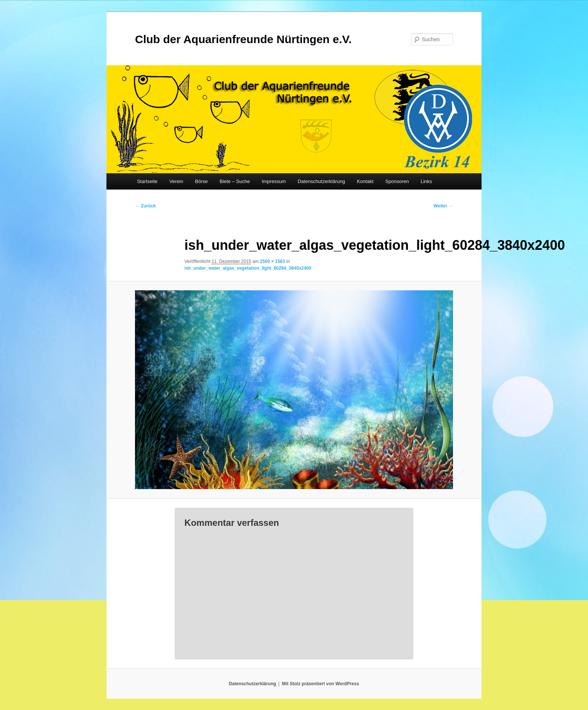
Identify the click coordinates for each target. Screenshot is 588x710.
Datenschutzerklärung (321, 181)
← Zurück (145, 206)
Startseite (147, 181)
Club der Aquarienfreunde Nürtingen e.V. (243, 39)
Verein (176, 181)
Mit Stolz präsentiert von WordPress (321, 684)
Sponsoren (397, 181)
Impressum (274, 181)
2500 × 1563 (272, 261)
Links (426, 181)
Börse (201, 181)
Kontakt (365, 181)
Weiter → (443, 206)
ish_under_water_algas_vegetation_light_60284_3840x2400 (248, 268)
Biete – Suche (235, 181)
